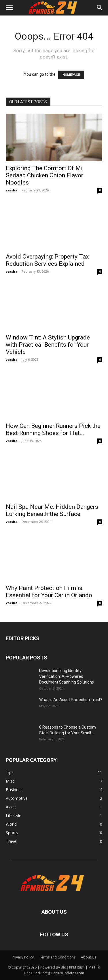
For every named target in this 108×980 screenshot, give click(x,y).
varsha (12, 190)
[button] (9, 8)
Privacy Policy (23, 957)
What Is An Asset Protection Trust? (71, 700)
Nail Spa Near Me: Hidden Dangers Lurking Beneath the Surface (52, 510)
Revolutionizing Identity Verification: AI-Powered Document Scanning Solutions (67, 676)
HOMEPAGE (71, 75)
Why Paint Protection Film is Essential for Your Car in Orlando (49, 592)
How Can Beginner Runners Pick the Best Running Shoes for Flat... (53, 429)
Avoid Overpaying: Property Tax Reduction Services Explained (47, 260)
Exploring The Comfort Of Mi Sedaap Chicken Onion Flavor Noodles (44, 175)
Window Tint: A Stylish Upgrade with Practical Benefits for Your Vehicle (48, 345)
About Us (89, 957)
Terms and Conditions (57, 957)
